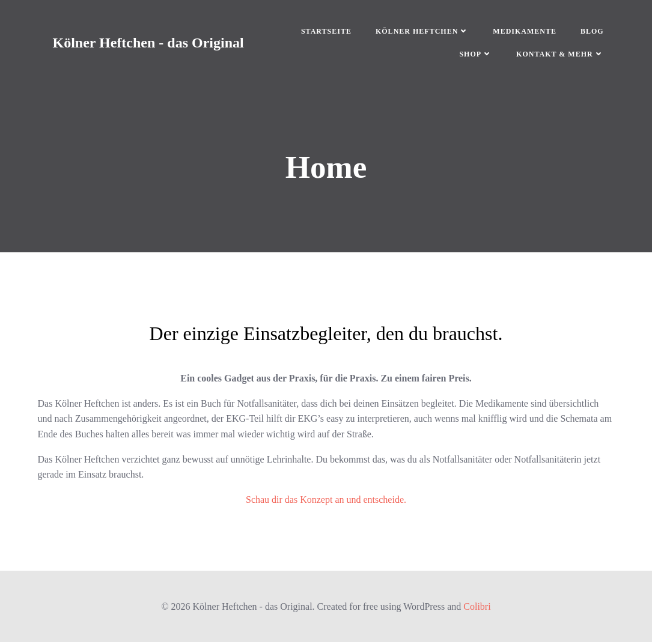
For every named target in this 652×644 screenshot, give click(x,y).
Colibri (477, 608)
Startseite (323, 32)
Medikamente (522, 32)
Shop (473, 55)
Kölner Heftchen (419, 32)
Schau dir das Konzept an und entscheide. (326, 502)
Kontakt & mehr (557, 55)
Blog (589, 32)
